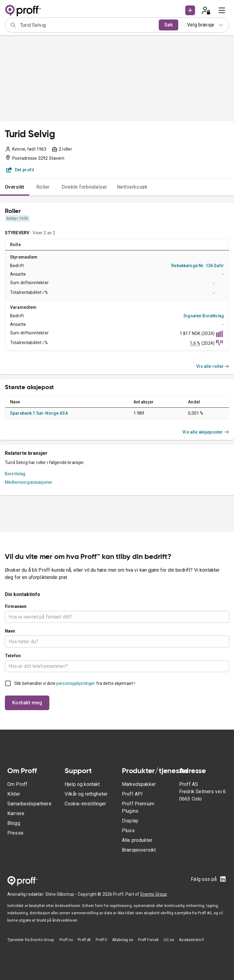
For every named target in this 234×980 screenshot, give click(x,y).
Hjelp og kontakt (82, 784)
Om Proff (17, 784)
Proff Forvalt (148, 940)
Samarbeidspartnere (29, 804)
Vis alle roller (213, 366)
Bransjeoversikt (139, 850)
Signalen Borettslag (204, 316)
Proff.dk (84, 940)
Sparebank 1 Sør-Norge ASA (39, 413)
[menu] (222, 10)
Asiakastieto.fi (191, 940)
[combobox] (87, 25)
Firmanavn (16, 606)
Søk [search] (168, 25)
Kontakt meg (27, 703)
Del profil (20, 170)
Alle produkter (137, 840)
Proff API (132, 794)
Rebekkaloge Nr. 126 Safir (198, 266)
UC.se (169, 940)
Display (130, 821)
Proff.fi (101, 940)
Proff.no (66, 940)
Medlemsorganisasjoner (29, 482)
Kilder (14, 794)
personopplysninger (76, 683)
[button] (190, 10)
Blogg (14, 823)
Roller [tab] (43, 187)
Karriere (16, 813)
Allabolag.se (123, 940)
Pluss (128, 830)
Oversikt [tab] (15, 187)
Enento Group (154, 894)
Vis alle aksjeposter (206, 432)
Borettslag (15, 474)
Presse (15, 833)
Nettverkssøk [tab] (132, 187)
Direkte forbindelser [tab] (84, 187)
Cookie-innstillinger (85, 804)
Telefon (13, 656)
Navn (10, 631)
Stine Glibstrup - (62, 894)
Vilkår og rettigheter (86, 794)
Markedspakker (139, 784)
